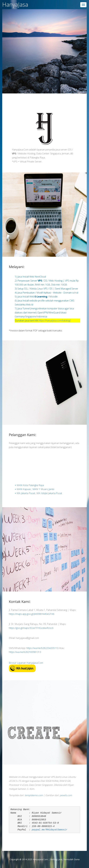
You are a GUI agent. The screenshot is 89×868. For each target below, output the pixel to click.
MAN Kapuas (24, 490)
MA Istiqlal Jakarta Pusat (49, 493)
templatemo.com (34, 795)
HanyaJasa (15, 4)
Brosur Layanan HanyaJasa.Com (26, 663)
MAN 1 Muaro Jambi (43, 490)
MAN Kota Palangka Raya (30, 486)
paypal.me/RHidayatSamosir (50, 830)
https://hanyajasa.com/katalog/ (55, 320)
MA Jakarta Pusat (26, 493)
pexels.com (66, 795)
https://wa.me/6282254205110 (42, 648)
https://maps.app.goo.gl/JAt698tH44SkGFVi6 (32, 614)
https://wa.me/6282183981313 (25, 652)
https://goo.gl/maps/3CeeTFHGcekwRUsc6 (31, 628)
